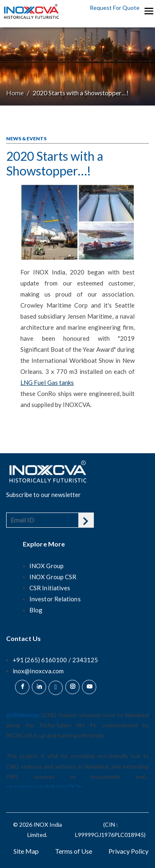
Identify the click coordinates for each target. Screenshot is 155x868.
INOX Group (46, 566)
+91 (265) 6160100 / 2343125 (55, 660)
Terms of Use (74, 851)
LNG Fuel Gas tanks (47, 382)
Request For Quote (115, 8)
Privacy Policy (128, 851)
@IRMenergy (23, 715)
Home (15, 93)
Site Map (26, 851)
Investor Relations (55, 599)
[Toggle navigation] (148, 10)
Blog (36, 610)
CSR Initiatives (50, 588)
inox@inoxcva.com (38, 671)
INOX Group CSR (53, 577)
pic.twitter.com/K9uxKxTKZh (44, 787)
